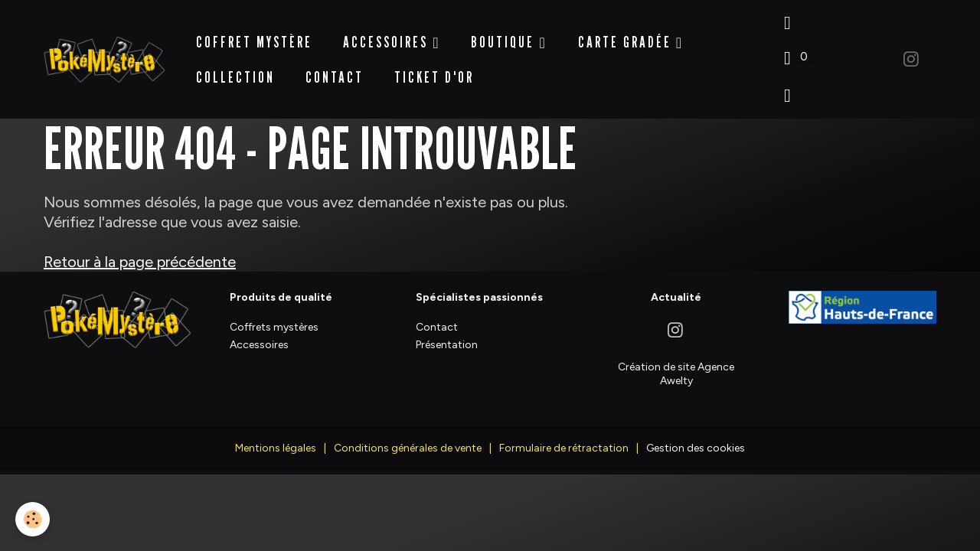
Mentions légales (276, 437)
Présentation (447, 333)
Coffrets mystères (274, 316)
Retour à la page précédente (140, 251)
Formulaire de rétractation (564, 437)
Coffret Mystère (254, 36)
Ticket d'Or (434, 71)
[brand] (105, 54)
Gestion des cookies (696, 437)
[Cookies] (33, 519)
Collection (235, 71)
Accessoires (388, 36)
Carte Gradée (627, 36)
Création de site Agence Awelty (676, 362)
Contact (335, 71)
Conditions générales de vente (408, 437)
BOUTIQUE (505, 36)
